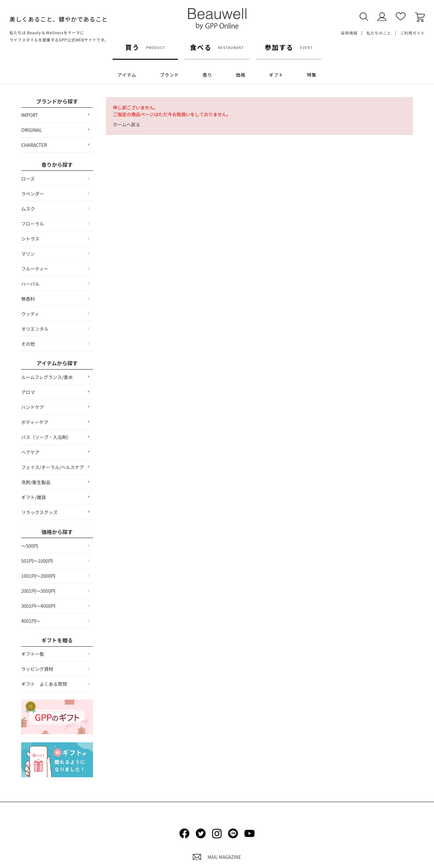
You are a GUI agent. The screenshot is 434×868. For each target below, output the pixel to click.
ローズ (28, 179)
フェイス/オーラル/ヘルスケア (53, 467)
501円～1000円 (37, 561)
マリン (28, 254)
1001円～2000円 (38, 576)
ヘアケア (30, 452)
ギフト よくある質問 (44, 684)
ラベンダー (33, 194)
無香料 (28, 299)
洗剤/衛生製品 (36, 482)
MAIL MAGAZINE (217, 857)
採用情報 (349, 33)
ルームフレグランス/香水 (47, 377)
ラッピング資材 (37, 669)
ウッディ (30, 314)
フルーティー (35, 269)
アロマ (28, 392)
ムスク (28, 209)
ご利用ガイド (412, 33)
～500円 (30, 546)
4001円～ (31, 621)
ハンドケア (33, 407)
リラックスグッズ (39, 512)
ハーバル (30, 284)
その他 (28, 344)
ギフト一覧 (33, 654)
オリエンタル (35, 329)
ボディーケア (35, 422)
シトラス (30, 239)
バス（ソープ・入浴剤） (46, 437)
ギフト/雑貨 (34, 497)
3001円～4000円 (38, 606)
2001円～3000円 (38, 591)
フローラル (33, 224)
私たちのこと (379, 33)
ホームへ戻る (127, 124)
